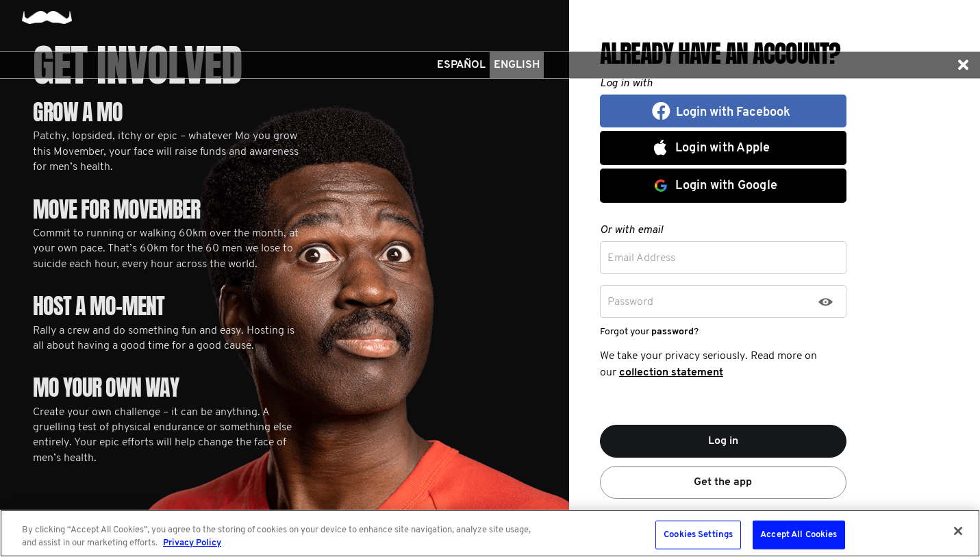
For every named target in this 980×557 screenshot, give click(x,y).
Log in (723, 441)
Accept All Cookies (799, 535)
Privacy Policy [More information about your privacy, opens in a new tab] (192, 543)
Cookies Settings (698, 535)
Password (630, 302)
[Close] (958, 531)
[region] (490, 533)
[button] (963, 65)
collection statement (671, 373)
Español (461, 65)
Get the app (723, 482)
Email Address (641, 258)
